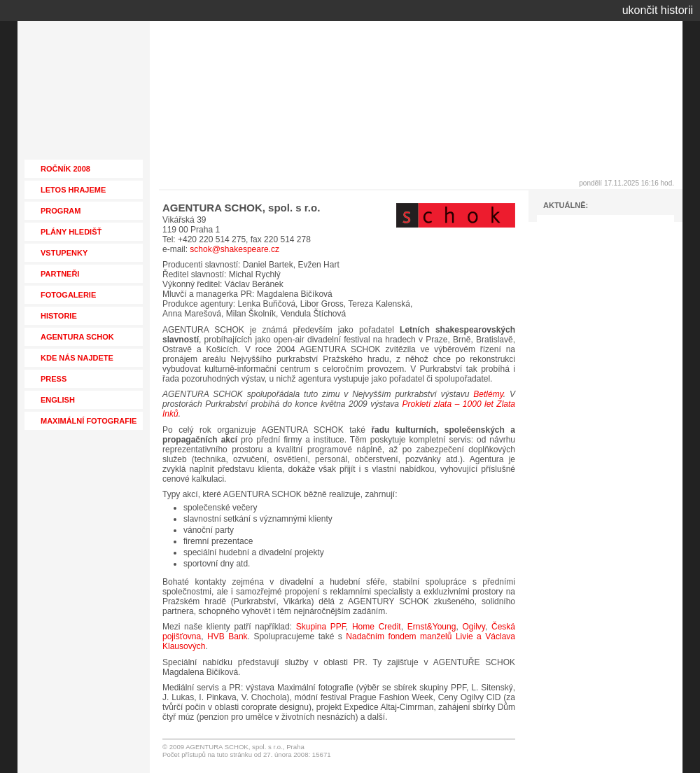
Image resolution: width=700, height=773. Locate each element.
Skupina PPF (321, 627)
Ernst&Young (432, 627)
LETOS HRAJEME (73, 190)
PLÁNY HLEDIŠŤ (71, 232)
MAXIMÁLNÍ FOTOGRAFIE (89, 421)
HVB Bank (227, 636)
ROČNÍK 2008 (65, 169)
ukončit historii (658, 10)
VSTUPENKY (64, 253)
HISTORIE (59, 316)
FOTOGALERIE (68, 295)
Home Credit (377, 627)
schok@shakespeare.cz (234, 249)
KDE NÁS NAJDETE (77, 358)
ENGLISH (58, 400)
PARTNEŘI (60, 274)
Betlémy (488, 394)
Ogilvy (473, 627)
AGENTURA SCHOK (77, 337)
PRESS (54, 379)
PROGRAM (61, 211)
